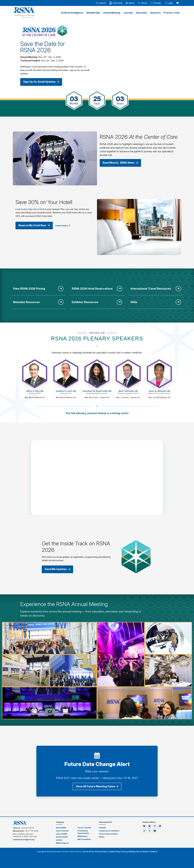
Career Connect (84, 827)
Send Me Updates (58, 569)
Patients (102, 827)
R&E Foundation (84, 839)
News (130, 3)
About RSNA (61, 827)
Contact (59, 840)
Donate (156, 3)
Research (155, 13)
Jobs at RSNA (62, 833)
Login (169, 3)
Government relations (109, 833)
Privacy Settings (129, 851)
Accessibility (142, 851)
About (142, 3)
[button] (144, 826)
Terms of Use (88, 851)
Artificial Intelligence (72, 13)
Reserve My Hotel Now (35, 225)
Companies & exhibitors (109, 830)
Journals (128, 13)
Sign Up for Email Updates (42, 82)
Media (102, 837)
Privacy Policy (101, 851)
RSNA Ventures (62, 843)
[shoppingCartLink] (178, 2)
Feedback (153, 851)
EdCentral (116, 3)
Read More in (122, 162)
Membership (93, 13)
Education (142, 13)
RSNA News (82, 836)
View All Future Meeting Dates (97, 786)
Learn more (65, 225)
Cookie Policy (115, 851)
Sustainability (62, 837)
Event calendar (63, 830)
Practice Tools (172, 13)
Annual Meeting (112, 13)
